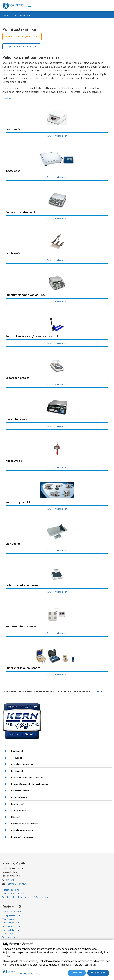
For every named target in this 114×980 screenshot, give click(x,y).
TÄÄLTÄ (98, 691)
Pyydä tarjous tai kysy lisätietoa (22, 37)
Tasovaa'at (17, 758)
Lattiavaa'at (17, 771)
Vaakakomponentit (20, 810)
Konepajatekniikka (11, 915)
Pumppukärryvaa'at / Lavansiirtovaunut (30, 784)
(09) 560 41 (12, 880)
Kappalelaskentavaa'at (22, 764)
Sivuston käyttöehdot (13, 893)
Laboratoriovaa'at (20, 791)
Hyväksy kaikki (98, 973)
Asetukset (77, 973)
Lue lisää (7, 98)
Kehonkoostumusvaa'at (22, 830)
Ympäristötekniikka (11, 926)
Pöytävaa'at (17, 751)
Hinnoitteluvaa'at (20, 797)
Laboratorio (8, 934)
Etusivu (6, 15)
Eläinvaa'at (16, 817)
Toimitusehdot (10, 897)
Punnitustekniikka (22, 15)
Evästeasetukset (42, 897)
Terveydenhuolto (10, 937)
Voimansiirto (8, 919)
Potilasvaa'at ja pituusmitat (25, 824)
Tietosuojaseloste (12, 890)
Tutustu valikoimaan (57, 136)
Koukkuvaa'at (18, 804)
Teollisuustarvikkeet (12, 912)
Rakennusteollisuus (11, 923)
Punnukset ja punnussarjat (24, 837)
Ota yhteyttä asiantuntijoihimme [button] (21, 46)
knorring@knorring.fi (16, 884)
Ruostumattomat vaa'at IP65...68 (27, 777)
